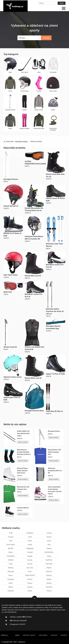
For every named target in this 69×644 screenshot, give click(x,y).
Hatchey (49, 575)
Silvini (30, 541)
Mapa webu (43, 635)
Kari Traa (30, 568)
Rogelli (30, 556)
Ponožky (39, 91)
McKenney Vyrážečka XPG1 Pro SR (55, 471)
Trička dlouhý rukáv (39, 128)
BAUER (11, 548)
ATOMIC (11, 560)
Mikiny (10, 128)
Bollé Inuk (8, 292)
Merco (11, 575)
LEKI (11, 541)
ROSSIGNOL (49, 552)
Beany (11, 587)
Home (17, 635)
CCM (30, 537)
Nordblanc (30, 533)
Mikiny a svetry (39, 110)
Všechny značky (29, 635)
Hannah (11, 537)
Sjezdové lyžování (10, 110)
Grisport (30, 587)
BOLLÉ (30, 579)
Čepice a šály (53, 91)
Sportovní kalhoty (25, 128)
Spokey (49, 583)
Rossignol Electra (11, 179)
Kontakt (64, 635)
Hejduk (49, 568)
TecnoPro (49, 587)
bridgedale (30, 548)
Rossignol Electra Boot (34, 411)
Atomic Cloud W (10, 347)
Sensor (49, 537)
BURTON (49, 560)
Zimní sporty (24, 72)
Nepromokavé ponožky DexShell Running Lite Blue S (24, 452)
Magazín (54, 635)
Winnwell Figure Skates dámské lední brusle (23, 471)
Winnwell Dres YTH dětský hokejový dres (54, 452)
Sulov (30, 572)
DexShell (11, 591)
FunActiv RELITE (23, 508)
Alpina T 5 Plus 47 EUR (55, 374)
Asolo (11, 564)
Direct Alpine (11, 545)
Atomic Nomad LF (11, 206)
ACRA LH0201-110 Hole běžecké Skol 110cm (23, 433)
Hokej (39, 72)
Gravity (30, 560)
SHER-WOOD (30, 575)
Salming (11, 568)
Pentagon (11, 579)
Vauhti (49, 556)
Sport (10, 72)
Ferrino (49, 591)
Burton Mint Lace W (33, 276)
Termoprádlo (53, 72)
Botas (11, 583)
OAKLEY (49, 572)
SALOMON (11, 556)
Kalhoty (25, 110)
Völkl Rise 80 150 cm (54, 411)
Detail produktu (23, 442)
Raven (11, 552)
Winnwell (11, 572)
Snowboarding (25, 91)
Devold (30, 564)
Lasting (49, 533)
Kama (49, 541)
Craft (11, 533)
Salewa (49, 548)
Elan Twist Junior (11, 275)
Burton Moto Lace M (33, 378)
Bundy (10, 91)
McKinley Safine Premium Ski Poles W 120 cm (55, 311)
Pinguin (30, 583)
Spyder (49, 579)
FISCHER (49, 564)
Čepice (53, 110)
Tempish (30, 552)
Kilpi (49, 545)
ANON (30, 591)
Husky (30, 545)
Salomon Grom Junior (13, 377)
